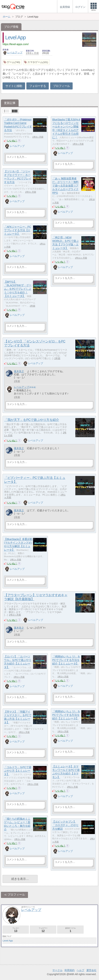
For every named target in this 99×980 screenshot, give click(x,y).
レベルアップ (12, 53)
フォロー (16, 930)
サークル (57, 970)
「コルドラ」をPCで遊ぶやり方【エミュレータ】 (18, 771)
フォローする (38, 86)
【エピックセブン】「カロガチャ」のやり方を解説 (65, 825)
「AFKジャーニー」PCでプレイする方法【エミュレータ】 (17, 230)
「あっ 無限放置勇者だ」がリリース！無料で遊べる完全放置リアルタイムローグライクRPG (65, 186)
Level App (16, 37)
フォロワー (43, 930)
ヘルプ (80, 970)
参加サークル (70, 930)
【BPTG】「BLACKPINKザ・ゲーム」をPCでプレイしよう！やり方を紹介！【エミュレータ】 (18, 289)
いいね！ (12, 141)
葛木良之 (19, 371)
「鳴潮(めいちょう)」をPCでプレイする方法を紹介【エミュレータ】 (66, 660)
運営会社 (91, 970)
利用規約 (70, 970)
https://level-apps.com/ (16, 44)
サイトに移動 (14, 86)
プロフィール (61, 86)
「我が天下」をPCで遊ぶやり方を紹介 (32, 420)
